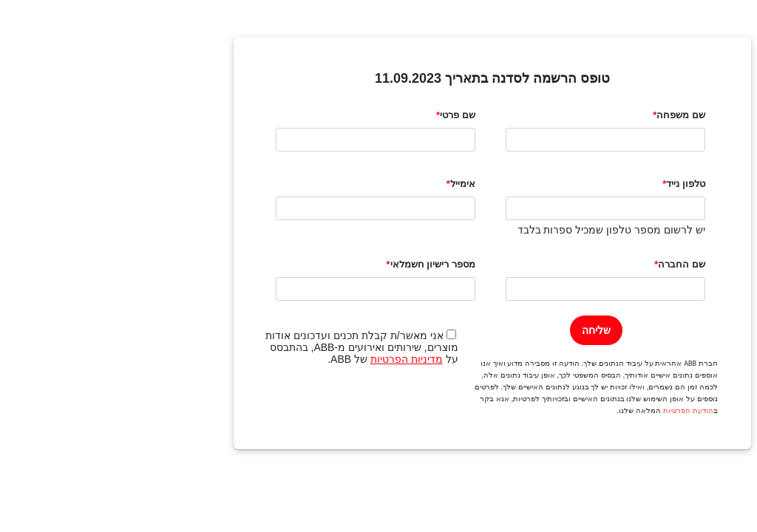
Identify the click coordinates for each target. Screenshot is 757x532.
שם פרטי (344, 115)
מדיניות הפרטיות (293, 359)
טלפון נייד (572, 184)
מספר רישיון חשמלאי (319, 264)
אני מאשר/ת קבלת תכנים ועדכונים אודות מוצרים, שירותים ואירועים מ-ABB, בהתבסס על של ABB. (248, 347)
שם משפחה (567, 115)
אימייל (349, 184)
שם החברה (568, 264)
